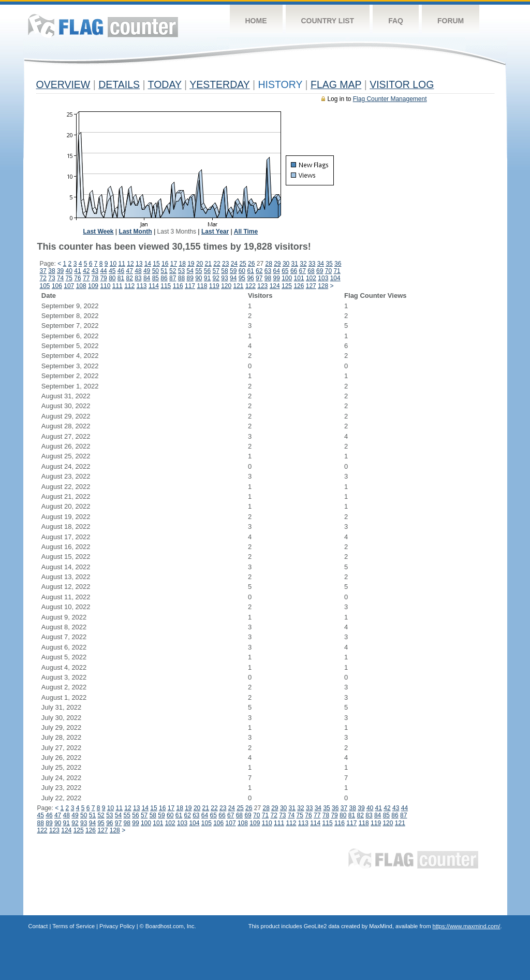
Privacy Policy (117, 926)
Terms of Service (73, 926)
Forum (451, 21)
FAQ (396, 21)
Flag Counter (103, 26)
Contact (38, 926)
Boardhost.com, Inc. (171, 926)
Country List (328, 21)
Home (256, 21)
